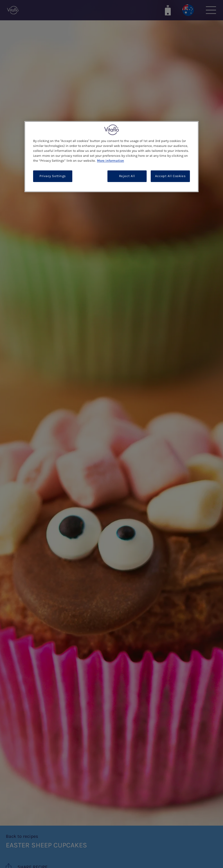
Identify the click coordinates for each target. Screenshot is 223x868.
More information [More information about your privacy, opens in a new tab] (110, 161)
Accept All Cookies (170, 176)
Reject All (127, 176)
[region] (111, 157)
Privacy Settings (53, 176)
